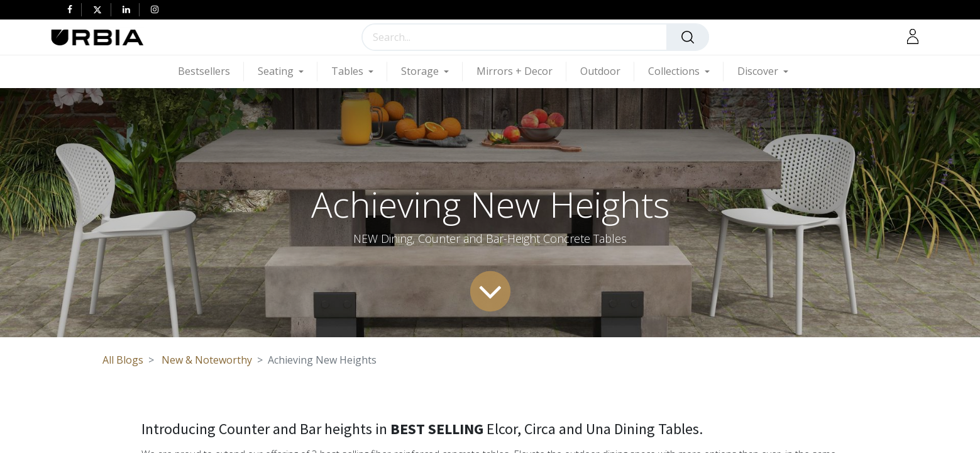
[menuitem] (211, 71)
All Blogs (123, 360)
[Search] (688, 37)
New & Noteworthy (207, 360)
